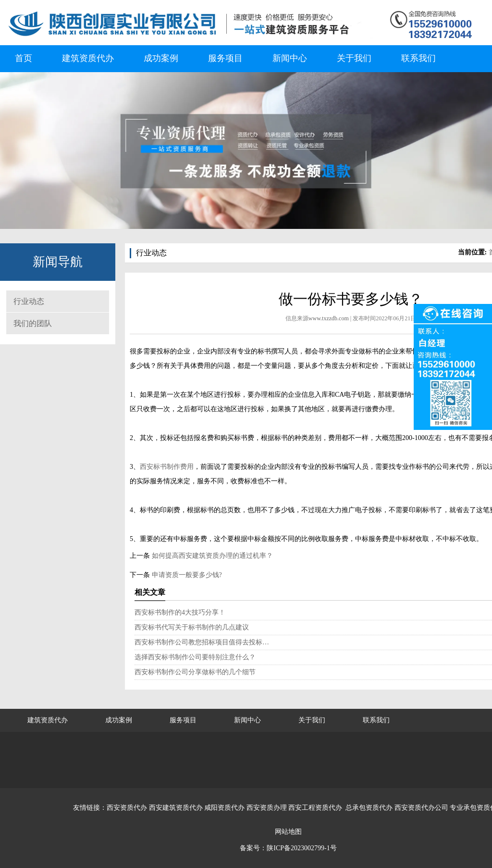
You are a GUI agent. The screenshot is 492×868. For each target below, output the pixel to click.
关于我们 (354, 58)
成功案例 (161, 58)
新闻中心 (290, 58)
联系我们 (418, 58)
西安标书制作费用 (167, 467)
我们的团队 (33, 323)
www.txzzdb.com (329, 318)
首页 (24, 58)
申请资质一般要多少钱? (186, 575)
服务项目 (225, 58)
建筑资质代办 (88, 58)
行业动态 (29, 301)
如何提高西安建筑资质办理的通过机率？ (211, 556)
